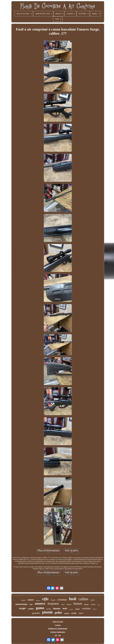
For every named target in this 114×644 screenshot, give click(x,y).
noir (65, 608)
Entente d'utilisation (58, 632)
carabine (86, 608)
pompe (77, 609)
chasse (93, 604)
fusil (73, 599)
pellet (58, 613)
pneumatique (22, 604)
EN (56, 635)
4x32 (99, 605)
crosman (62, 600)
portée (49, 609)
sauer (81, 613)
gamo (40, 608)
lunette (57, 608)
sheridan (38, 600)
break (53, 600)
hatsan (78, 603)
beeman (69, 604)
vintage (71, 609)
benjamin (53, 604)
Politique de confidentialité (58, 629)
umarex (40, 603)
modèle (67, 613)
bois (31, 604)
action (74, 613)
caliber (63, 604)
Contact (58, 625)
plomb (47, 612)
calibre (83, 599)
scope (22, 608)
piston (86, 605)
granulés (36, 613)
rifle (45, 599)
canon (31, 600)
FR (60, 635)
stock (93, 600)
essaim (23, 600)
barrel (95, 609)
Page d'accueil (58, 622)
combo (31, 609)
